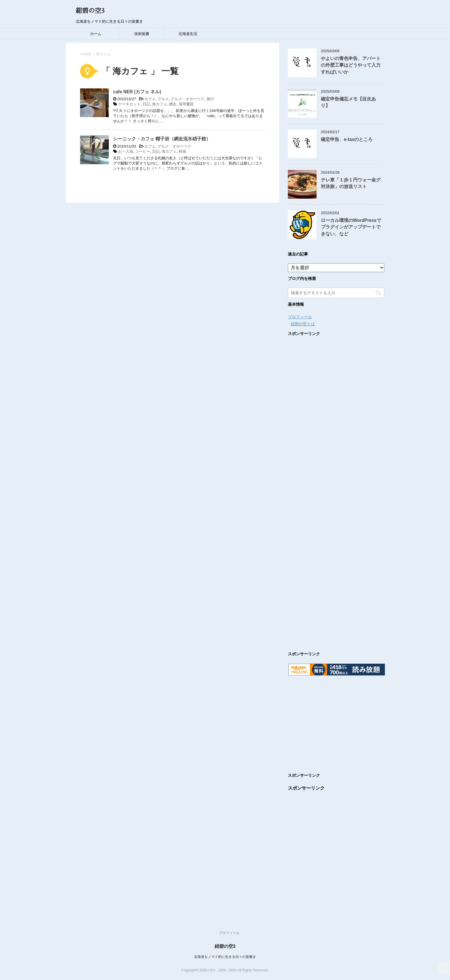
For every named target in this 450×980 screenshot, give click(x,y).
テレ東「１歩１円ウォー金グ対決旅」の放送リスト (351, 183)
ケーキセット (129, 104)
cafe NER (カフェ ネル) (137, 92)
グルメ (163, 99)
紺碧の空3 (90, 11)
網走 (173, 104)
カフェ (150, 99)
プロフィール (300, 317)
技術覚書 (142, 34)
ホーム (96, 34)
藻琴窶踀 (186, 104)
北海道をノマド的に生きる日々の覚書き (225, 957)
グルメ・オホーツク (188, 99)
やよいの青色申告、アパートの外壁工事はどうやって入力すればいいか (351, 65)
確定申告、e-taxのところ (347, 139)
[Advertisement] (336, 488)
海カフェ (160, 104)
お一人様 (126, 151)
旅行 (210, 99)
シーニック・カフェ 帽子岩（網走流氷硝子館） (162, 139)
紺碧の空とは (303, 324)
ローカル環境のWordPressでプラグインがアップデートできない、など (351, 227)
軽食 (183, 151)
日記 (146, 104)
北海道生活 (188, 34)
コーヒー (143, 151)
